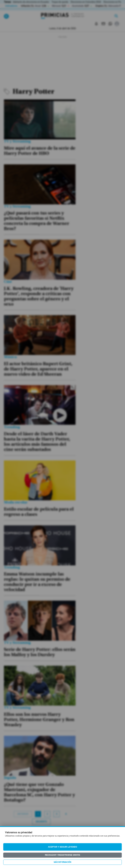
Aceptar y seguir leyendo (63, 847)
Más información (62, 862)
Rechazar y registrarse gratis (62, 855)
